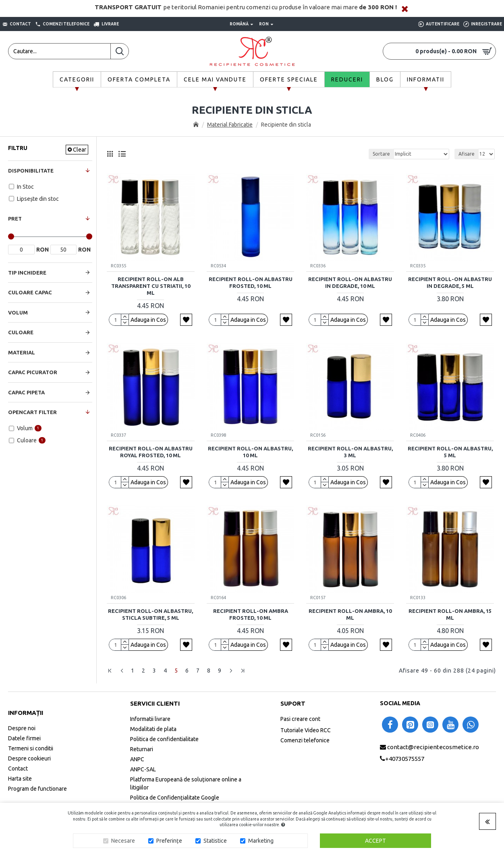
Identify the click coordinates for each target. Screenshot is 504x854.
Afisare (467, 154)
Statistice (215, 841)
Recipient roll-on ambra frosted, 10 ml (251, 614)
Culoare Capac (30, 292)
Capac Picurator (33, 372)
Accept (375, 841)
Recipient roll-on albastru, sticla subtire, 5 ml (150, 614)
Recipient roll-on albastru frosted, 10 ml (251, 282)
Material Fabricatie (230, 125)
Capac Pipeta (26, 392)
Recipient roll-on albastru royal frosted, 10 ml (151, 452)
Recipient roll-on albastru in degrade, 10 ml (350, 282)
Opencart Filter (32, 412)
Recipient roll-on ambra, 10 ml (350, 614)
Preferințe (169, 841)
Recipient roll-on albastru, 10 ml (250, 452)
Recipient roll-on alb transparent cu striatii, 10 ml (151, 286)
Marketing (261, 841)
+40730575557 (405, 759)
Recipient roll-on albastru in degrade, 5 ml (450, 282)
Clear (80, 150)
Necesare (123, 841)
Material (22, 352)
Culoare (21, 332)
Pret (15, 219)
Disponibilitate (31, 171)
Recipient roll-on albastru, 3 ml (350, 452)
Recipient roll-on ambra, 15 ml (450, 614)
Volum (18, 312)
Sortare (381, 154)
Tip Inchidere (27, 273)
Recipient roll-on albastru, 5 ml (450, 452)
